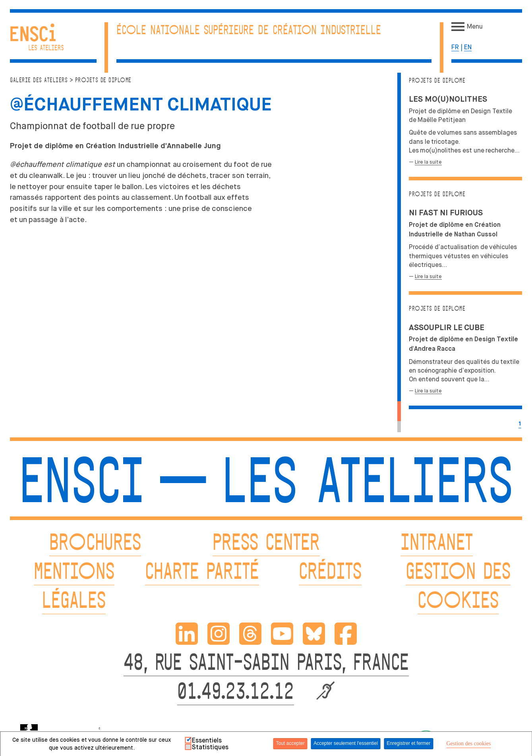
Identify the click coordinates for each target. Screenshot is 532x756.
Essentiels (207, 741)
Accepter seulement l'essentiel (346, 743)
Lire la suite (428, 162)
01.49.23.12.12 (236, 693)
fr (455, 47)
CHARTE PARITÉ (202, 573)
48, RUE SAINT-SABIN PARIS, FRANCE (266, 664)
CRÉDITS (330, 573)
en (468, 47)
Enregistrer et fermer (408, 743)
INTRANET (437, 544)
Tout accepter (290, 743)
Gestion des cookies (469, 743)
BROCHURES (95, 544)
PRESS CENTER (266, 544)
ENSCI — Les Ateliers (266, 486)
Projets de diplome (437, 81)
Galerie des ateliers (39, 80)
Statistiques (210, 747)
